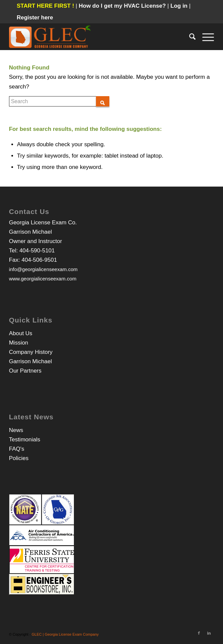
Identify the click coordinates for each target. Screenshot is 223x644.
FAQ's (17, 449)
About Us (21, 333)
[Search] (189, 37)
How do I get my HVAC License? (123, 6)
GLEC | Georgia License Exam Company (65, 634)
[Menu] (205, 37)
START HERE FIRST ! (45, 6)
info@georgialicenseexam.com (43, 269)
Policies (19, 458)
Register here (35, 18)
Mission (19, 343)
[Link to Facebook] (199, 633)
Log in (180, 6)
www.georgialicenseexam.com (43, 279)
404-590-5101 (37, 251)
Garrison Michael (31, 361)
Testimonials (25, 440)
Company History (31, 352)
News (16, 430)
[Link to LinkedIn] (209, 633)
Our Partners (25, 371)
